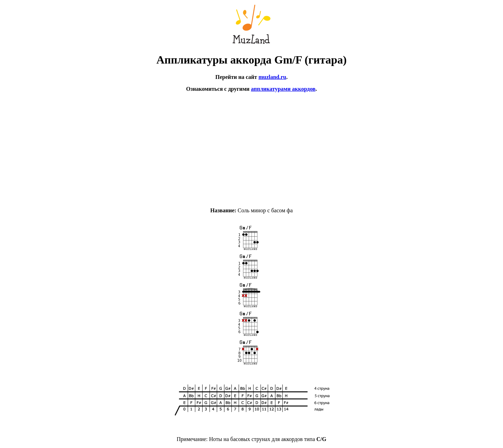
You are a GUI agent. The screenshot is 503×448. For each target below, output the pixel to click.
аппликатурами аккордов (283, 89)
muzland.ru (272, 77)
